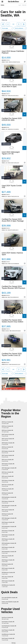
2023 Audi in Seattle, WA (7, 494)
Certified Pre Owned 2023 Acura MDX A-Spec (12, 86)
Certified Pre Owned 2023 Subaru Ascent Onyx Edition (12, 321)
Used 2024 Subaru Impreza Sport (12, 254)
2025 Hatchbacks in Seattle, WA (9, 544)
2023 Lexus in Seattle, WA (8, 460)
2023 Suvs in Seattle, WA (7, 423)
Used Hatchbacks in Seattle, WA (9, 627)
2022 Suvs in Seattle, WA (7, 448)
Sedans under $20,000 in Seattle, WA (10, 603)
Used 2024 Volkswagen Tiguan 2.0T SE (11, 153)
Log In (20, 5)
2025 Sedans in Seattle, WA (8, 465)
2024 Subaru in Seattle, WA (8, 502)
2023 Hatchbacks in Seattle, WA (9, 527)
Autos (2, 5)
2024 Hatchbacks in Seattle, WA (9, 498)
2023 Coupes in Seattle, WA (8, 569)
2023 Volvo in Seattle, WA (8, 473)
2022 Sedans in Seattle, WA (8, 536)
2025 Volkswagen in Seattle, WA (9, 519)
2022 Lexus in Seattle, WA (8, 557)
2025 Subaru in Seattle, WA (8, 481)
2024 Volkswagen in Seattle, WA (9, 506)
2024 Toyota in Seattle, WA (8, 435)
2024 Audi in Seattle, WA (7, 515)
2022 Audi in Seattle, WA (7, 565)
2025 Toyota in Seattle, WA (8, 439)
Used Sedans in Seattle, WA (8, 622)
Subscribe (24, 5)
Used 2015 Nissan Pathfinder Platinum (13, 52)
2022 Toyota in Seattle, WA (8, 511)
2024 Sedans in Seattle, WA (8, 444)
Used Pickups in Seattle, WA (8, 631)
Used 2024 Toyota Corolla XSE (12, 186)
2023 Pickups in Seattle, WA (8, 540)
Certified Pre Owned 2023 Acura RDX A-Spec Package (13, 220)
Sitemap (14, 643)
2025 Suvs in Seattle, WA (7, 431)
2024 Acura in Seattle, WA (8, 490)
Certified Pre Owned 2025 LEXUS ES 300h (12, 119)
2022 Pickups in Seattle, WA (8, 561)
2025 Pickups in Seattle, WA (8, 548)
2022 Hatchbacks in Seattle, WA (9, 552)
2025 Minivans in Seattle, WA (8, 573)
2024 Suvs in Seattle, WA (7, 427)
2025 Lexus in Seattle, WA (8, 477)
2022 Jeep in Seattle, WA (7, 577)
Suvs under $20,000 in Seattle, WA (10, 598)
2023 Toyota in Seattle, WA (8, 456)
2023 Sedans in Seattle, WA (8, 452)
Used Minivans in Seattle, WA (8, 635)
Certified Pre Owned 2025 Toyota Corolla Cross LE (12, 354)
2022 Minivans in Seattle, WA (8, 586)
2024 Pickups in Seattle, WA (8, 523)
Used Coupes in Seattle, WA (8, 639)
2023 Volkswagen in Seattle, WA (9, 469)
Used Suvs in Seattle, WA (7, 618)
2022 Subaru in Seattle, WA (8, 531)
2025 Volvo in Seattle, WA (8, 485)
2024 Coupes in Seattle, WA (8, 582)
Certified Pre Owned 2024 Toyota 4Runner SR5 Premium (13, 287)
